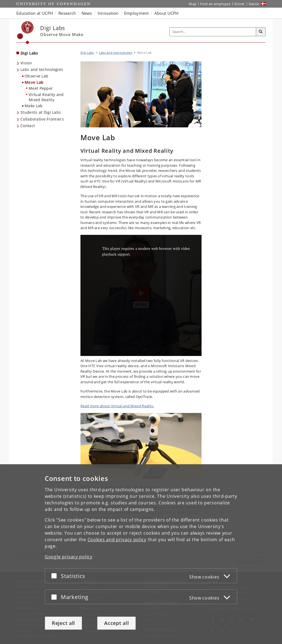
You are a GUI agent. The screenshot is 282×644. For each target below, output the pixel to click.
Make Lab (34, 106)
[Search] (261, 32)
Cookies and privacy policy (117, 540)
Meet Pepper (41, 88)
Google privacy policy (69, 557)
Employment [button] (136, 13)
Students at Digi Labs (41, 112)
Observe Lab (36, 76)
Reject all (63, 623)
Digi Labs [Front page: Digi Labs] (29, 53)
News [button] (87, 13)
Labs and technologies (42, 69)
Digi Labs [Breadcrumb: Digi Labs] (87, 53)
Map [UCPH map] (193, 4)
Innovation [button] (108, 13)
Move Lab (34, 82)
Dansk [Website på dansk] (254, 4)
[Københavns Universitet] (25, 33)
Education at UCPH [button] (35, 13)
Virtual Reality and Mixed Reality (46, 97)
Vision (26, 63)
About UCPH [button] (166, 13)
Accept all (116, 623)
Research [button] (67, 13)
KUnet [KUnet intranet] (240, 4)
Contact (28, 126)
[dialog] (141, 554)
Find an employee (215, 4)
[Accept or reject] (55, 576)
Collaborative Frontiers (42, 119)
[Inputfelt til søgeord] (213, 32)
